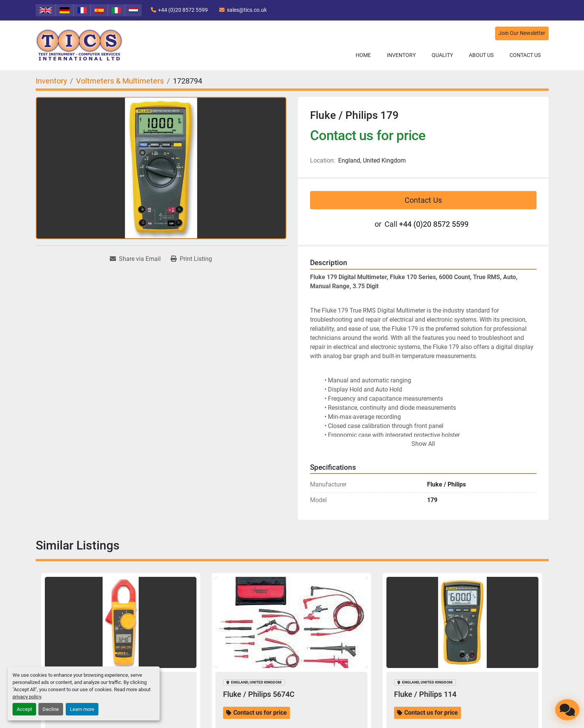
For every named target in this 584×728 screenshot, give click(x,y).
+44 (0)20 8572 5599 (183, 10)
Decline (51, 709)
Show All (423, 444)
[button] (401, 55)
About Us (481, 55)
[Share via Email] (135, 259)
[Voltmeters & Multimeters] (120, 81)
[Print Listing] (191, 259)
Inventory (401, 55)
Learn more (82, 709)
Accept (24, 709)
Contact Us (525, 55)
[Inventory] (51, 81)
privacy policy (27, 697)
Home (363, 55)
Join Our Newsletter (522, 33)
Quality (442, 55)
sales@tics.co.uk (247, 10)
